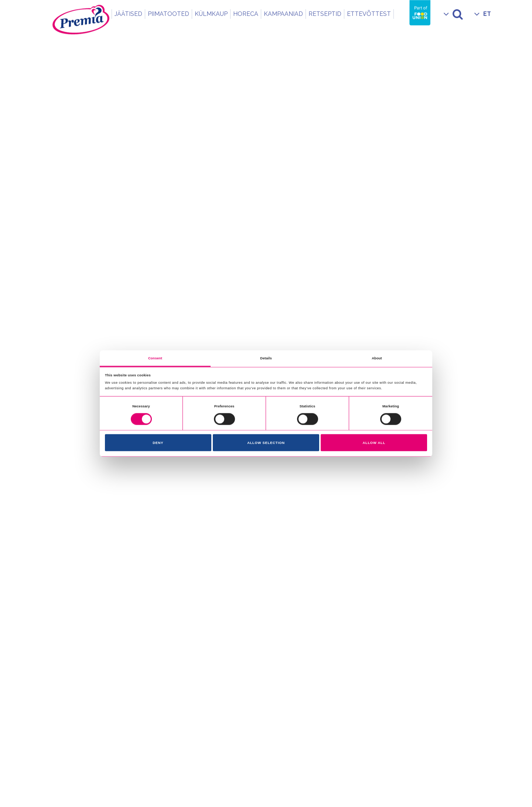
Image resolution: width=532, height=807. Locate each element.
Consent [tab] (155, 358)
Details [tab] (266, 358)
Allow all (374, 443)
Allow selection (266, 443)
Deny (158, 443)
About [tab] (377, 358)
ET (487, 14)
